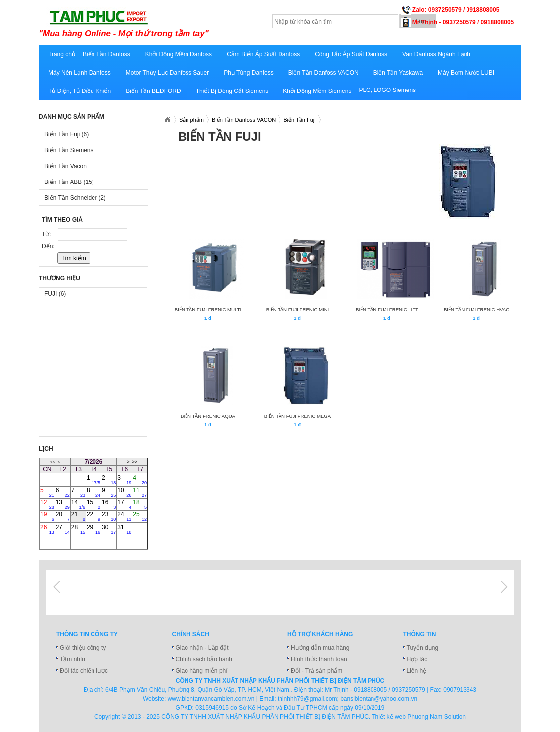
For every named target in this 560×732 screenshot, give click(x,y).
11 (140, 492)
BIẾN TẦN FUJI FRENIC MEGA (297, 416)
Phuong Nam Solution (436, 717)
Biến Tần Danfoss (106, 54)
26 (47, 529)
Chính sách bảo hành (204, 659)
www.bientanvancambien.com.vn (211, 699)
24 (124, 516)
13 (63, 504)
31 (124, 529)
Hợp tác (417, 659)
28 (78, 529)
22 (93, 516)
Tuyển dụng (423, 648)
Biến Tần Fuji (66, 134)
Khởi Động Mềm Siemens (317, 91)
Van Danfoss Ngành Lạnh (436, 54)
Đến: (49, 246)
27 (63, 529)
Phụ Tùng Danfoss (249, 73)
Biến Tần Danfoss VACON (324, 73)
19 (47, 516)
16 (109, 504)
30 (109, 529)
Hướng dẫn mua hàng (320, 648)
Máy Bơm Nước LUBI (466, 73)
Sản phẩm (191, 120)
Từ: (47, 234)
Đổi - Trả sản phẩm (317, 671)
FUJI (55, 294)
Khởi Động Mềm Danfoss (179, 54)
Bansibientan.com (167, 120)
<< (52, 462)
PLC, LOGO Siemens (387, 90)
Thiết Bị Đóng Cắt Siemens (232, 91)
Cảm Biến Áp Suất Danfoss (263, 54)
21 (78, 516)
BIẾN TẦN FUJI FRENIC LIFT (387, 310)
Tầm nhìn (72, 659)
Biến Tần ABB (69, 182)
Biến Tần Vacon (65, 166)
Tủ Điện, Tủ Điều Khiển (80, 91)
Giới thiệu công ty (83, 648)
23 (109, 516)
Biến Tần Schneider (75, 198)
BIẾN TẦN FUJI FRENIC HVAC (476, 310)
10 (124, 492)
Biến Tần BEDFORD (153, 91)
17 (124, 504)
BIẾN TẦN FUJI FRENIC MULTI (208, 310)
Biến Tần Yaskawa (398, 73)
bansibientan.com (162, 23)
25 (140, 516)
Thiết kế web (389, 717)
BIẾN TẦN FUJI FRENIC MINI (297, 310)
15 (93, 504)
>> (135, 462)
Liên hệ (417, 671)
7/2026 (94, 462)
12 (47, 504)
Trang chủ (62, 54)
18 (140, 504)
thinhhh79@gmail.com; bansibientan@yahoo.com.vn (347, 699)
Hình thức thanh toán (319, 659)
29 (93, 529)
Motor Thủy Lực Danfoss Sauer (168, 73)
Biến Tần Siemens (69, 150)
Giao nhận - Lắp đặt (202, 648)
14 (78, 504)
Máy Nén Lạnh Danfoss (80, 73)
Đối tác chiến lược (84, 671)
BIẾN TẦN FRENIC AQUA (208, 416)
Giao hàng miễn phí (202, 671)
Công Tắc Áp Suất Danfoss (351, 54)
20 (63, 516)
